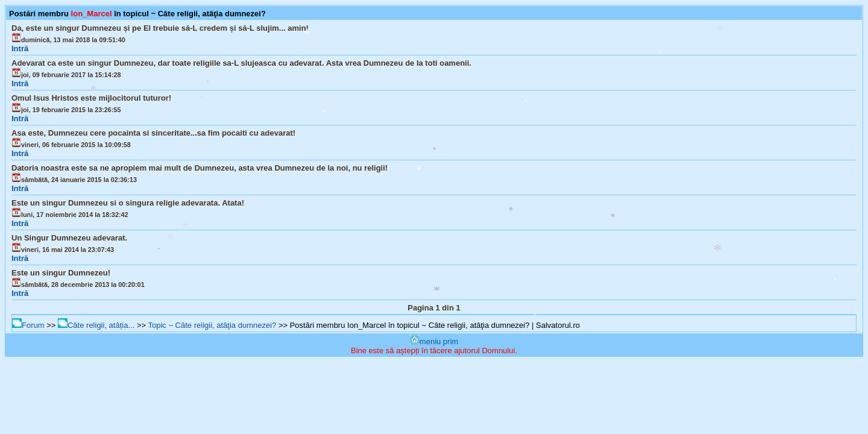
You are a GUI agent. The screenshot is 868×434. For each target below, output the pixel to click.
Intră (20, 49)
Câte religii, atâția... (96, 325)
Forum (28, 325)
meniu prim (434, 341)
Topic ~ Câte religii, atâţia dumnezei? (212, 325)
